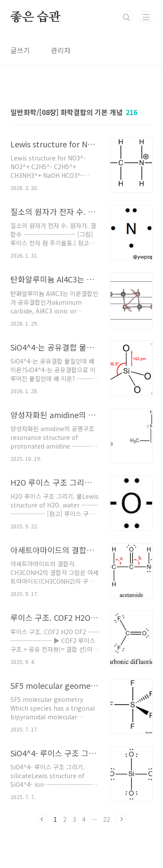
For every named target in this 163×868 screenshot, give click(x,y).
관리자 (61, 50)
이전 (42, 819)
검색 (126, 17)
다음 (121, 819)
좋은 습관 (35, 17)
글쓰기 (20, 50)
